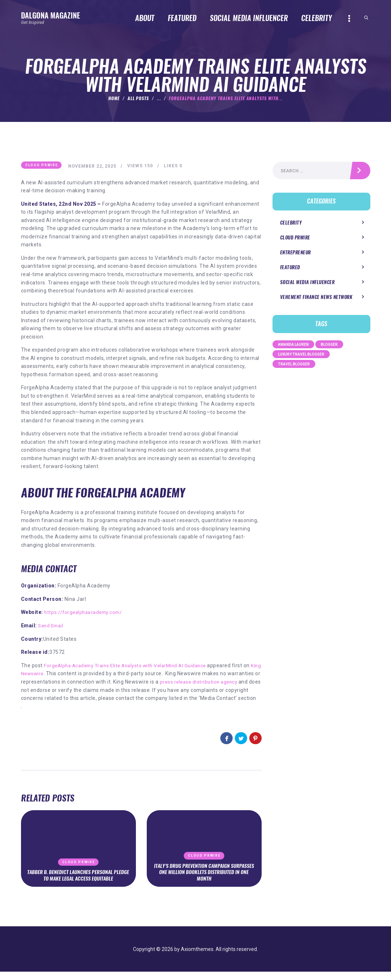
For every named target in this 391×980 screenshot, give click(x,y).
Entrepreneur (296, 253)
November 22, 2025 (93, 166)
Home (114, 98)
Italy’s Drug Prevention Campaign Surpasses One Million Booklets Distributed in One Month (204, 880)
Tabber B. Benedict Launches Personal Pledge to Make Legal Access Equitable (78, 883)
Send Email (52, 626)
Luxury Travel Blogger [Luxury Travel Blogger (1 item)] (301, 355)
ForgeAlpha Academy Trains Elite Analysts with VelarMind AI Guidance (130, 665)
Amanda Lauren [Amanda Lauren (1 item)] (293, 345)
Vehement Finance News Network (316, 298)
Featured (290, 268)
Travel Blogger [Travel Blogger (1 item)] (294, 365)
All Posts (138, 98)
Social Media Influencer (307, 283)
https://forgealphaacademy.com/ (85, 612)
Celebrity (291, 223)
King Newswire (39, 674)
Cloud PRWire (41, 165)
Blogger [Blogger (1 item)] (329, 345)
